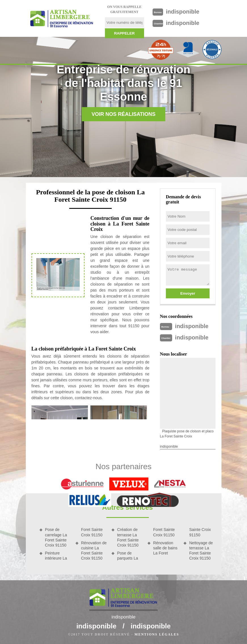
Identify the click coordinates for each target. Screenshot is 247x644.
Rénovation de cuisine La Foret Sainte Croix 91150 (94, 551)
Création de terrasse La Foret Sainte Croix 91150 (128, 537)
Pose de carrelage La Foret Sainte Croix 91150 (56, 537)
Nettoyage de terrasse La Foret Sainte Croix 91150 (201, 551)
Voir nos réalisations (124, 114)
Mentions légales (157, 634)
